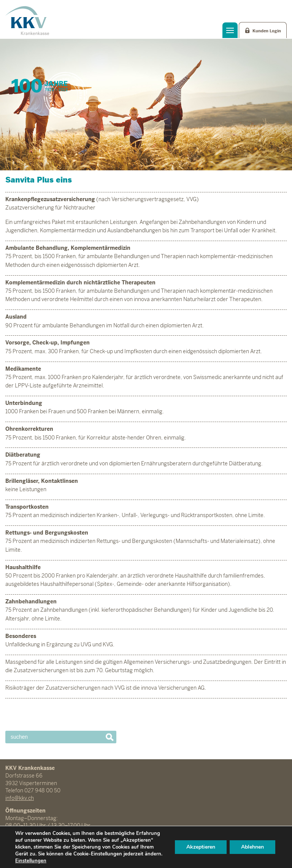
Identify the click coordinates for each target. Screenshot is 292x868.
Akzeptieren (201, 847)
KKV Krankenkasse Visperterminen (27, 21)
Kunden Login (267, 31)
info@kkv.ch (20, 798)
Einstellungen (31, 861)
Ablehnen (252, 847)
